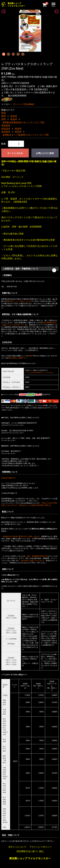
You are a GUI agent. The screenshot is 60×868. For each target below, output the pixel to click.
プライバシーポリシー (40, 847)
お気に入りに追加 (45, 153)
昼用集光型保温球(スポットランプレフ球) (23, 122)
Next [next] (56, 11)
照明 (4, 113)
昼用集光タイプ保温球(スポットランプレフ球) (26, 135)
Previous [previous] (3, 11)
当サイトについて (17, 847)
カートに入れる (15, 153)
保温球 (14, 116)
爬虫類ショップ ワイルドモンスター (30, 858)
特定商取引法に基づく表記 (30, 851)
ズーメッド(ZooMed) (23, 104)
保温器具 (6, 125)
